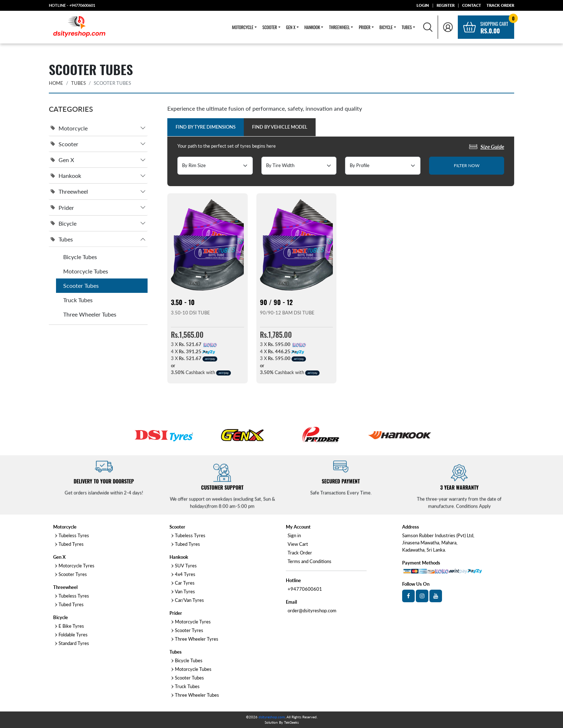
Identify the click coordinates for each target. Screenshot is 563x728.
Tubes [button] (407, 27)
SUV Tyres (184, 566)
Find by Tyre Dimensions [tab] (206, 127)
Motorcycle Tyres (75, 566)
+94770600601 (82, 5)
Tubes (78, 83)
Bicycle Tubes (80, 257)
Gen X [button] (291, 27)
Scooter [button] (270, 27)
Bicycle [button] (386, 27)
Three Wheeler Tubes (90, 314)
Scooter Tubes (81, 285)
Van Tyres (183, 591)
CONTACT (472, 5)
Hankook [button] (312, 27)
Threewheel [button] (339, 27)
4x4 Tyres (183, 574)
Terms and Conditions (310, 561)
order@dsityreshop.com (312, 610)
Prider (62, 208)
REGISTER (446, 5)
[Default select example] (215, 166)
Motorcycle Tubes (86, 271)
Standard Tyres (72, 643)
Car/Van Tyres (188, 600)
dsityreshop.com (272, 717)
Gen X (62, 160)
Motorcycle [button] (243, 27)
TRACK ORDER (500, 5)
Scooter (64, 144)
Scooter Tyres (71, 574)
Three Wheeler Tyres (195, 639)
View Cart (298, 544)
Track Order (300, 553)
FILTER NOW (467, 165)
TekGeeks (291, 722)
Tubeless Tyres (72, 596)
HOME (56, 83)
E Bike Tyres (69, 626)
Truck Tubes (78, 300)
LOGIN (423, 5)
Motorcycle (69, 128)
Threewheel (69, 192)
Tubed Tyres (69, 544)
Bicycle (64, 223)
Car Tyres (183, 583)
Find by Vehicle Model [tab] (280, 127)
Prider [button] (364, 27)
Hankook (66, 176)
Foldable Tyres (71, 635)
